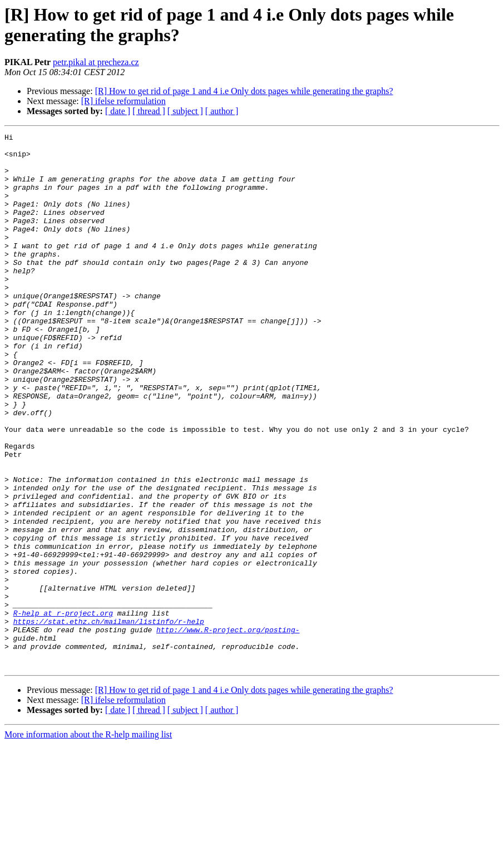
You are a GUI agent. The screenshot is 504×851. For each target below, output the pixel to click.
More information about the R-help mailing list (88, 841)
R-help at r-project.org (63, 710)
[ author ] (222, 111)
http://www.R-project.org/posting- (228, 730)
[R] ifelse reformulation (123, 101)
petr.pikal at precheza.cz (96, 62)
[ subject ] (185, 111)
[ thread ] (149, 111)
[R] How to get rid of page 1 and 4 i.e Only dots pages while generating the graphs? (244, 91)
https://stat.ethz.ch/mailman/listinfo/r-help (109, 720)
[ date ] (118, 111)
